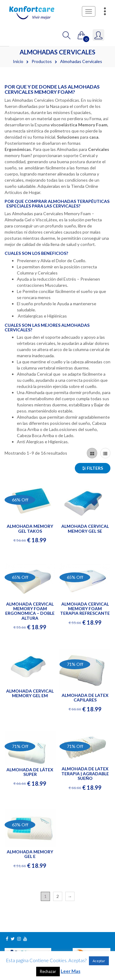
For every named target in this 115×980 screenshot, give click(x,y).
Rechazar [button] (48, 971)
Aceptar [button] (99, 961)
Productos (42, 61)
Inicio (18, 61)
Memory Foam (77, 213)
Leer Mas (71, 971)
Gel (28, 220)
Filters (93, 468)
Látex (52, 220)
